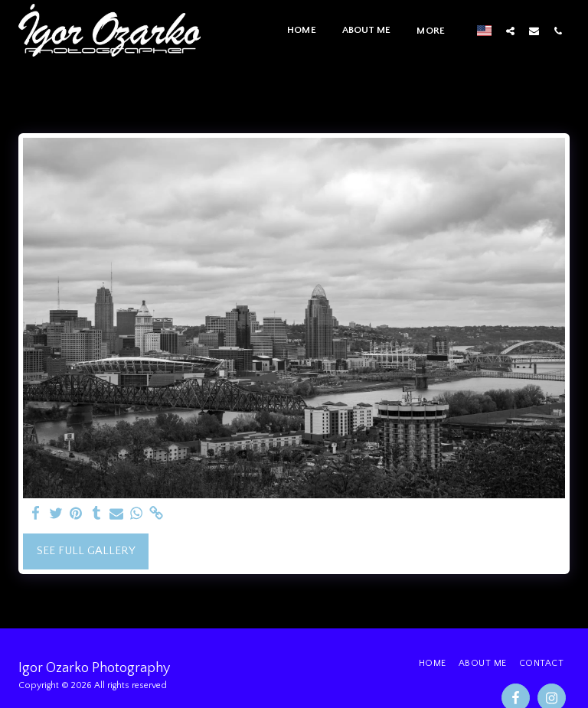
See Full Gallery (86, 551)
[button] (510, 31)
